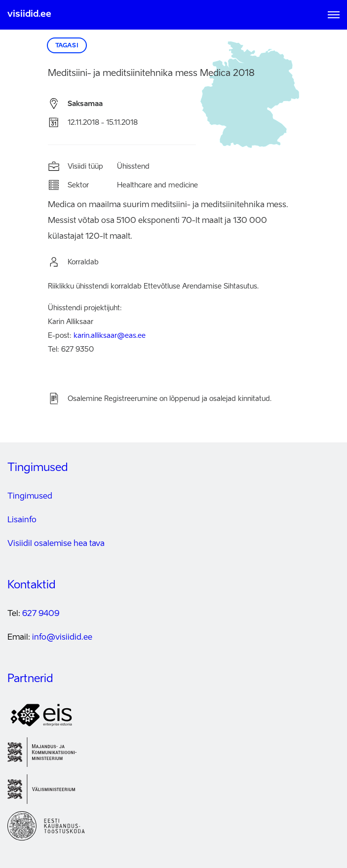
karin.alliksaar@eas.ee (110, 336)
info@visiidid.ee (62, 638)
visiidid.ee (29, 14)
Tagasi (67, 46)
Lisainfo (22, 520)
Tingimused (30, 497)
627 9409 (41, 614)
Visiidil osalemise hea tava (56, 544)
